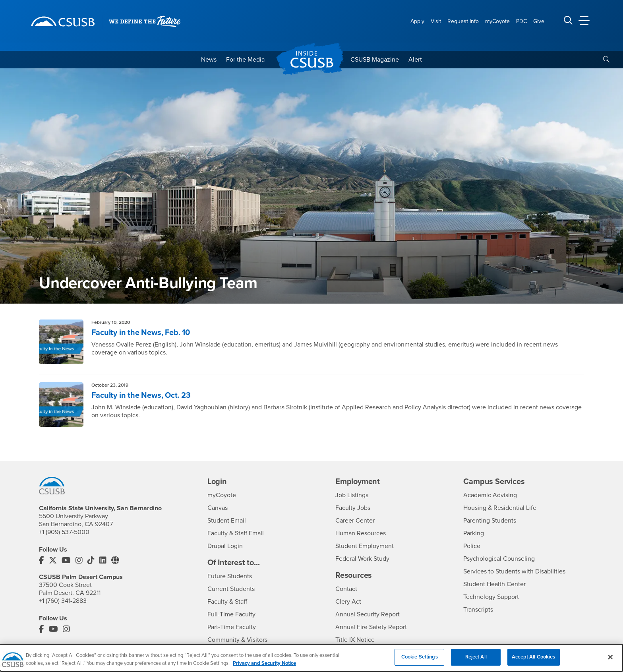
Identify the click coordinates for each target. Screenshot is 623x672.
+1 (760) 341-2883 (63, 601)
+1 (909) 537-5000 (64, 532)
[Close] (610, 662)
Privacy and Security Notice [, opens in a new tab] (264, 668)
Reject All (476, 662)
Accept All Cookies (533, 662)
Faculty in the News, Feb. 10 (140, 333)
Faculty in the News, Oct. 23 (141, 395)
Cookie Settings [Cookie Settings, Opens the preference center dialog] (420, 662)
